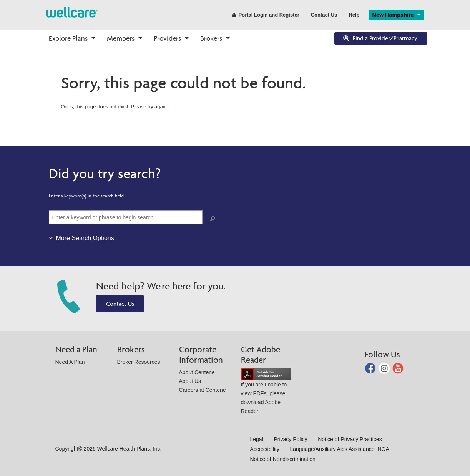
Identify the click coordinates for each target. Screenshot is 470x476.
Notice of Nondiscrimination (283, 459)
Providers (167, 38)
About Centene (197, 372)
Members (121, 38)
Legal (257, 439)
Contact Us (324, 15)
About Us (190, 381)
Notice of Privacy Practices (350, 439)
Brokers (211, 38)
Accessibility (265, 449)
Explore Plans (68, 38)
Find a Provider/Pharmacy (380, 39)
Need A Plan (70, 362)
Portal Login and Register (266, 15)
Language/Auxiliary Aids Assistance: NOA (339, 449)
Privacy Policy (290, 439)
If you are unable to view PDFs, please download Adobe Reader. (266, 392)
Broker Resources (139, 362)
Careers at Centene (203, 390)
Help (354, 15)
